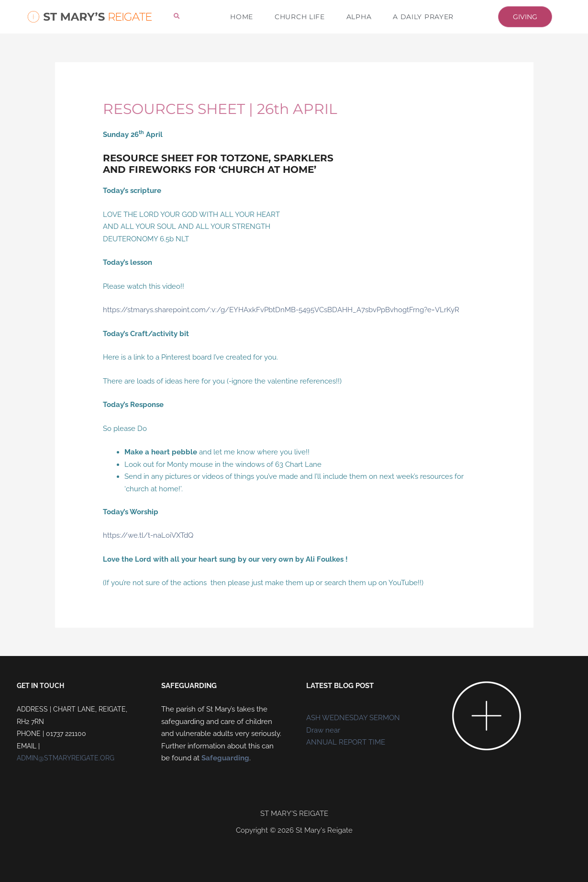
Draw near (323, 730)
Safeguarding (225, 758)
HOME (242, 17)
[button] (177, 17)
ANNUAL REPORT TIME (346, 742)
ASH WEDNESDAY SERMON (353, 718)
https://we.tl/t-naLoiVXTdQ (148, 535)
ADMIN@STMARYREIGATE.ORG (66, 758)
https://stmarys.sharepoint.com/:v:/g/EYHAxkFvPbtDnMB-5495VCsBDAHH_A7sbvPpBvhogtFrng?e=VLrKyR (281, 310)
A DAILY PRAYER (423, 17)
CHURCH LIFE (300, 17)
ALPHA (359, 17)
